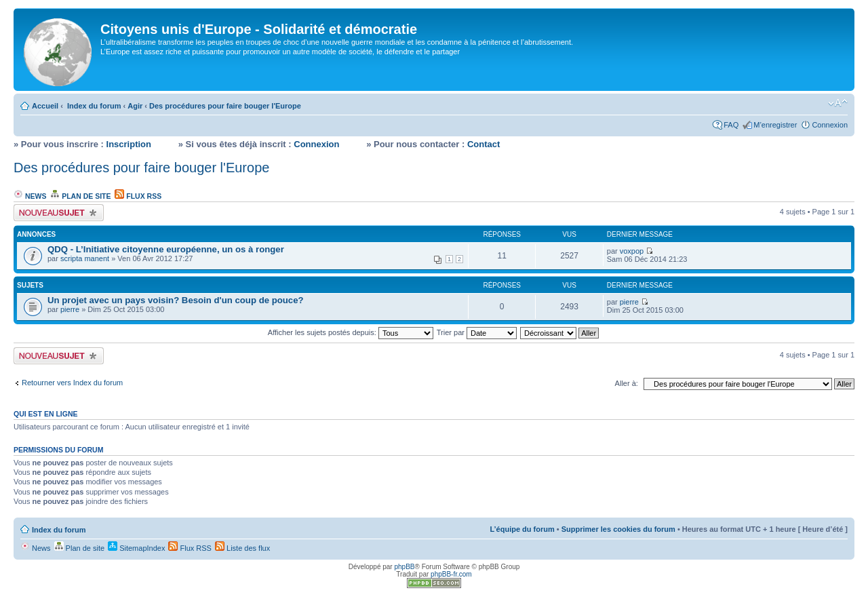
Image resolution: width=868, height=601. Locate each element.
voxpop (632, 251)
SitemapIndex (136, 548)
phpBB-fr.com (451, 574)
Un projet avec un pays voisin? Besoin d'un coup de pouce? (176, 300)
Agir (135, 106)
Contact (484, 144)
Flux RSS (138, 196)
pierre (70, 309)
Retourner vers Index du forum (72, 383)
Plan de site (80, 196)
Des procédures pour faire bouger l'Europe (225, 106)
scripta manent (85, 258)
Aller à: (627, 383)
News (30, 196)
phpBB (404, 567)
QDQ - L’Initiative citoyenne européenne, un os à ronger (166, 249)
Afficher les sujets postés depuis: (351, 332)
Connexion (830, 125)
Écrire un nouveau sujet (59, 213)
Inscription (129, 144)
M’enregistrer (775, 125)
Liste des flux (242, 548)
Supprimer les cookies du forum (618, 529)
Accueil (45, 106)
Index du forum (94, 106)
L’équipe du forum (522, 529)
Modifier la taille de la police (838, 103)
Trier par (477, 332)
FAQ (731, 125)
